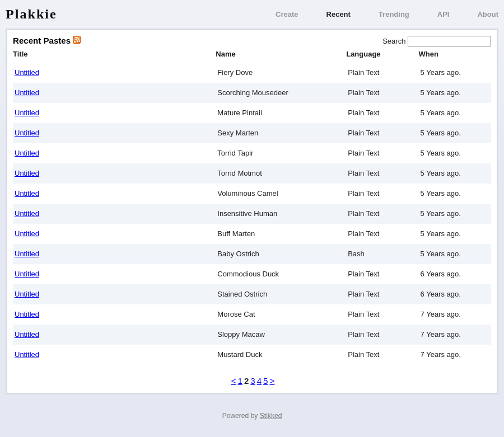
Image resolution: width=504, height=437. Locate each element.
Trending (394, 14)
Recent (339, 14)
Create (287, 14)
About (488, 14)
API (444, 14)
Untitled (27, 72)
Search (395, 41)
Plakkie (31, 14)
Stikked (271, 416)
